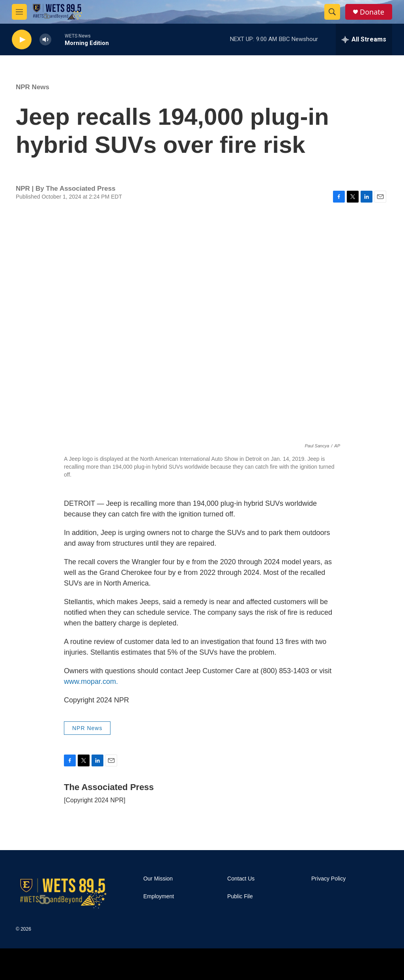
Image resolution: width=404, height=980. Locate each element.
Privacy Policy (328, 879)
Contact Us (241, 879)
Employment (159, 896)
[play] (22, 40)
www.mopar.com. (91, 681)
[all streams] (364, 39)
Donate (372, 12)
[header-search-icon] (332, 12)
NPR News (33, 87)
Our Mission (158, 879)
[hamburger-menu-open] (19, 12)
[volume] (45, 40)
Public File (240, 896)
